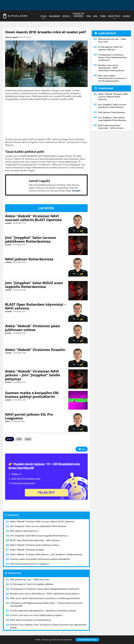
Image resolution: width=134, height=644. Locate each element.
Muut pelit (114, 16)
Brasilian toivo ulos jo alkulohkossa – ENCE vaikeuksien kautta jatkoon (45, 594)
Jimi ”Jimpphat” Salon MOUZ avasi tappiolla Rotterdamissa (34, 285)
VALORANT (55, 16)
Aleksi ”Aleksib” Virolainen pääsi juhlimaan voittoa (33, 328)
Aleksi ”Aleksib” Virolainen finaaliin (35, 350)
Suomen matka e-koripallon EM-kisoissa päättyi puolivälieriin (32, 395)
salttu (8, 421)
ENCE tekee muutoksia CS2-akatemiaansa (31, 620)
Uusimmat (13, 515)
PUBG (103, 16)
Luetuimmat (14, 573)
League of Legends (78, 15)
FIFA (89, 16)
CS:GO (43, 16)
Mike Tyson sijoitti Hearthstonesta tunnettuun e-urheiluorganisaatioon (45, 598)
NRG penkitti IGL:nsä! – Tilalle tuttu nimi (30, 579)
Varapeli (76, 191)
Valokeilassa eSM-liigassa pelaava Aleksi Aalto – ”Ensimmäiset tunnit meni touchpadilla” (46, 604)
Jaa (82, 449)
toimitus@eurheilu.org (87, 640)
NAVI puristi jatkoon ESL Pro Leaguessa (29, 416)
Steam (28, 439)
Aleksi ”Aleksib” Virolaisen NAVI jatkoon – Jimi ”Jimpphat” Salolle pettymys (33, 375)
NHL (95, 16)
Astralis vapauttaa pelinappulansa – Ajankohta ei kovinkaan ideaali (43, 611)
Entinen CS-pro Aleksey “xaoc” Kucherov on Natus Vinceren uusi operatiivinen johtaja (48, 626)
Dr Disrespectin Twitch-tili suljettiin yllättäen (32, 584)
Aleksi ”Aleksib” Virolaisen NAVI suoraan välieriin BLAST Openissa (33, 218)
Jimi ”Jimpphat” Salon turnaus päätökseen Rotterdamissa (31, 239)
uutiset (8, 223)
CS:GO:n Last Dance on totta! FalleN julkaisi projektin (36, 615)
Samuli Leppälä (12, 37)
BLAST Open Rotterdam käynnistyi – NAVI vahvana (36, 306)
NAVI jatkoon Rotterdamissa (29, 259)
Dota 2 (66, 16)
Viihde (126, 16)
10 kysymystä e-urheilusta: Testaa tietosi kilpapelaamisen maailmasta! (45, 589)
